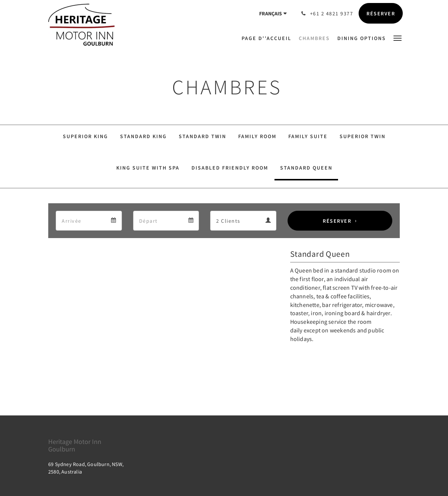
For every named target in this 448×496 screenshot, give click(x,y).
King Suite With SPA (148, 168)
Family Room (257, 136)
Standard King (143, 136)
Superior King (85, 136)
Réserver (337, 221)
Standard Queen (306, 168)
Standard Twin (202, 136)
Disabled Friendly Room (230, 168)
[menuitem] (268, 38)
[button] (398, 38)
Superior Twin (363, 136)
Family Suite (308, 136)
